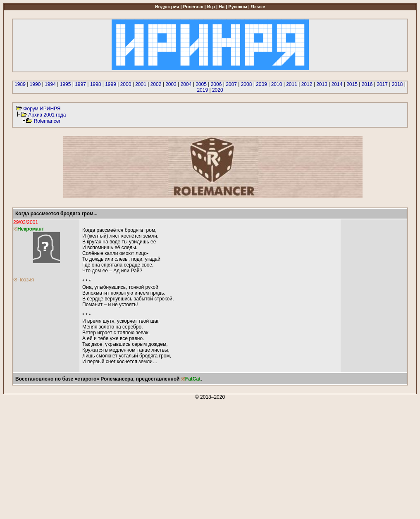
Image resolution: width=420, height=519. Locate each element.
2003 (171, 84)
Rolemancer (47, 121)
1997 (80, 84)
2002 (156, 84)
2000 (126, 84)
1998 (96, 84)
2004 (186, 84)
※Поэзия (24, 280)
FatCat (193, 379)
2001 (141, 84)
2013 (322, 84)
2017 (382, 84)
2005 (201, 84)
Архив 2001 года (47, 115)
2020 (218, 90)
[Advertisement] (210, 458)
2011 (292, 84)
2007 (231, 84)
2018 (397, 84)
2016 (367, 84)
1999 (111, 84)
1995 (66, 84)
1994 (50, 84)
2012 (307, 84)
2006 (216, 84)
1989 (20, 84)
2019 (202, 90)
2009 (261, 84)
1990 (35, 84)
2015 (352, 84)
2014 (337, 84)
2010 (277, 84)
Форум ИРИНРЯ (42, 109)
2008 (247, 84)
